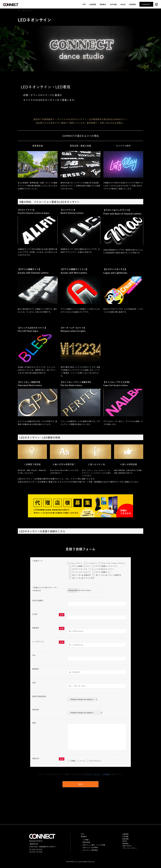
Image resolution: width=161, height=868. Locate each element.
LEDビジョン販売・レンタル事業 (94, 845)
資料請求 (125, 843)
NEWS (125, 841)
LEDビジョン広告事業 (90, 847)
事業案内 (84, 836)
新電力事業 (86, 842)
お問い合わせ (127, 846)
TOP (82, 834)
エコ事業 (86, 840)
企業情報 (125, 834)
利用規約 (107, 774)
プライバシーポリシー (93, 774)
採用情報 (125, 839)
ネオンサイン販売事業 (90, 850)
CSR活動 (125, 836)
